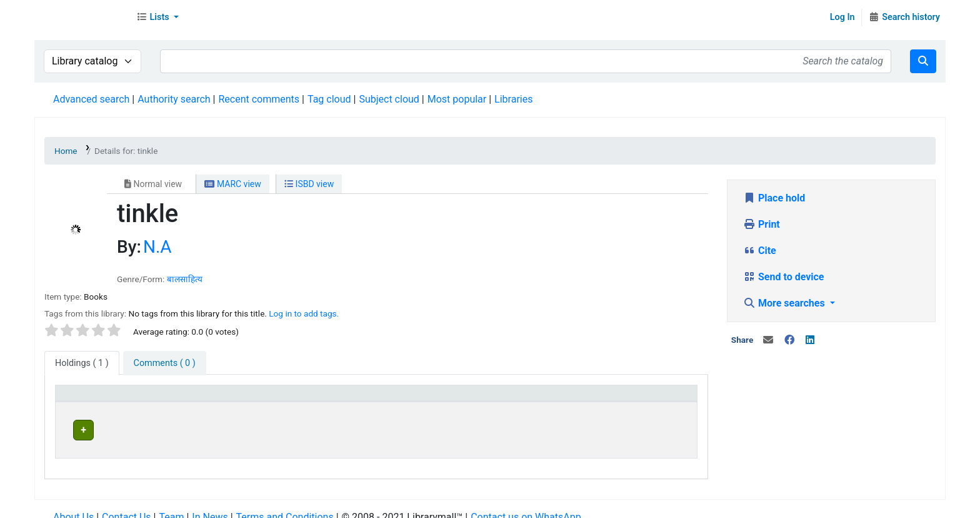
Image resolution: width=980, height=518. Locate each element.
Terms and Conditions (285, 505)
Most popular (457, 99)
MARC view (232, 184)
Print (762, 224)
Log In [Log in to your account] (842, 17)
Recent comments (259, 99)
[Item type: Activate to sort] (129, 399)
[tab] (165, 363)
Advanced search (91, 99)
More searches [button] (785, 303)
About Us (73, 505)
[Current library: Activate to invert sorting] (300, 399)
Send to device (784, 277)
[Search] (923, 61)
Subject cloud (389, 99)
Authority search (174, 99)
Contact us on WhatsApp (526, 505)
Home (66, 151)
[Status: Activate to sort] (637, 399)
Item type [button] (82, 399)
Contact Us (127, 505)
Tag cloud (329, 99)
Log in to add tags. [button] (304, 313)
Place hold (774, 198)
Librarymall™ (82, 18)
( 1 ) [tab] (82, 363)
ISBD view (309, 184)
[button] (157, 18)
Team (171, 505)
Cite (760, 251)
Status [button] (597, 399)
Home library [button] (431, 399)
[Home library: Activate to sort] (487, 399)
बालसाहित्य (185, 279)
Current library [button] (240, 399)
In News (210, 505)
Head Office (239, 428)
